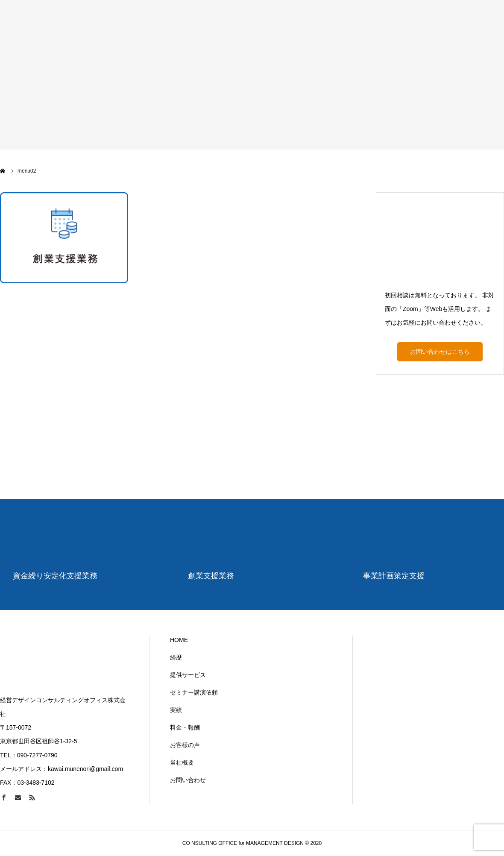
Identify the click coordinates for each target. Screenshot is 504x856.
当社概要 (182, 762)
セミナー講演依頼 (194, 692)
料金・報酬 (185, 727)
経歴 (176, 657)
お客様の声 (185, 745)
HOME (179, 640)
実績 (176, 710)
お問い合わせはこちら (440, 352)
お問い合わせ (188, 780)
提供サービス (188, 675)
